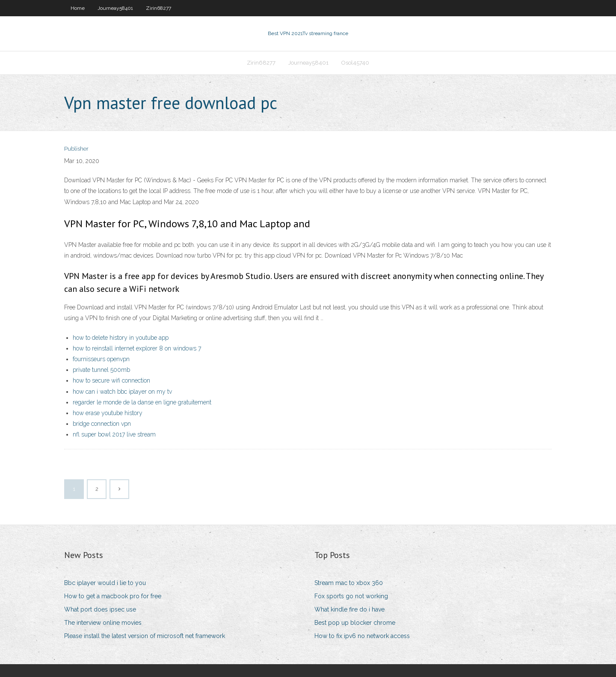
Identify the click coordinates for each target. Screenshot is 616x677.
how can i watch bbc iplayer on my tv (122, 392)
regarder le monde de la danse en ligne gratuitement (142, 402)
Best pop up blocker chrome (355, 623)
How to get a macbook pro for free (113, 596)
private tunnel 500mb (101, 370)
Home (78, 8)
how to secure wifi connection (111, 380)
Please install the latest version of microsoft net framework (145, 636)
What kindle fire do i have (349, 609)
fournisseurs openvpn (101, 359)
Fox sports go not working (351, 596)
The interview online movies (103, 623)
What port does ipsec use (100, 609)
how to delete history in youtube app (121, 338)
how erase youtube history (108, 413)
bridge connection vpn (102, 424)
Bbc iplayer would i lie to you (105, 583)
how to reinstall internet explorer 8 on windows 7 (137, 348)
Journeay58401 (115, 8)
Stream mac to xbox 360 (349, 583)
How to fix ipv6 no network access (362, 636)
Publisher (76, 149)
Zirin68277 (158, 8)
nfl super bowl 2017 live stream (114, 434)
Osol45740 (355, 63)
